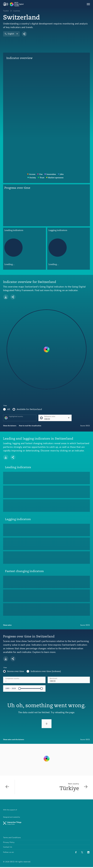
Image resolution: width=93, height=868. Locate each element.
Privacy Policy (9, 844)
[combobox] (69, 680)
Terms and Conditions (12, 839)
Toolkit (6, 11)
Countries (17, 11)
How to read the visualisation (30, 426)
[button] (69, 680)
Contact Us (8, 848)
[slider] (20, 688)
